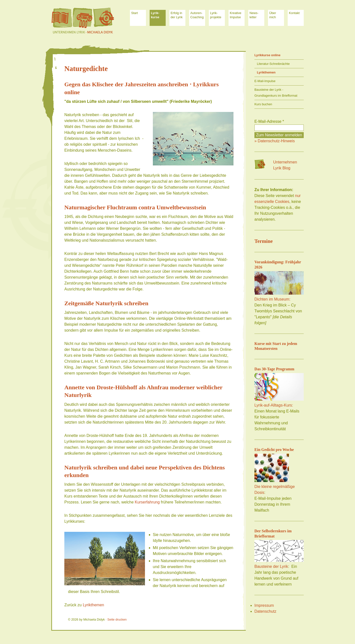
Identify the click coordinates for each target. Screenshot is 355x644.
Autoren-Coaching (197, 15)
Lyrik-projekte (216, 15)
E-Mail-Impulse (265, 81)
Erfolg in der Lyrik (177, 15)
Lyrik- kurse (155, 15)
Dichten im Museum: (272, 299)
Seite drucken (117, 619)
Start (134, 13)
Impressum (264, 605)
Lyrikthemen (94, 605)
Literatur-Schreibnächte (273, 64)
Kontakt (294, 13)
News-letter (254, 15)
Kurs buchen (263, 104)
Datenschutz (265, 611)
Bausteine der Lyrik (271, 566)
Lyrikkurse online (267, 55)
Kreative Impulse (236, 15)
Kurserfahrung (147, 502)
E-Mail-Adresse (269, 121)
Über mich (273, 15)
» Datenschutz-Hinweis (275, 141)
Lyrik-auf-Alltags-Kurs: (274, 405)
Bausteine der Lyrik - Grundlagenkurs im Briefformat (276, 93)
